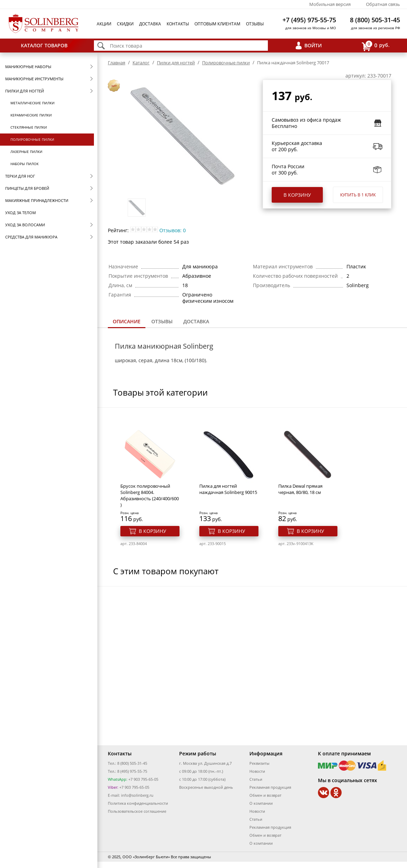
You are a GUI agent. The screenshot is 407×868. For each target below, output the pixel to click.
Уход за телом (21, 213)
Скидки (125, 24)
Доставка (150, 24)
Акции (104, 24)
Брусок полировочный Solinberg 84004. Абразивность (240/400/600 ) (150, 495)
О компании (261, 803)
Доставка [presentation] (196, 321)
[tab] (127, 322)
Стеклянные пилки (29, 127)
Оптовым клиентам (217, 24)
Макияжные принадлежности (37, 200)
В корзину (297, 195)
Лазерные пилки (26, 152)
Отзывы (255, 24)
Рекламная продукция (270, 787)
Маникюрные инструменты (34, 79)
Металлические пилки (33, 103)
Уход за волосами (25, 225)
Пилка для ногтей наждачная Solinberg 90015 (228, 489)
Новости (257, 771)
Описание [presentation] (127, 321)
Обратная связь (383, 4)
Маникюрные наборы (28, 67)
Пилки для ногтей (25, 91)
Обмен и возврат (265, 795)
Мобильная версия (330, 4)
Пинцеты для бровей (27, 188)
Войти (313, 45)
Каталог (141, 63)
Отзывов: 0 (173, 230)
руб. (376, 46)
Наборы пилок (25, 164)
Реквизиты (259, 763)
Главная (117, 63)
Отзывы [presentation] (162, 321)
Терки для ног (20, 176)
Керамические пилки (31, 115)
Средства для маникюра (31, 237)
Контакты (178, 24)
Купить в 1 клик (358, 195)
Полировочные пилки (32, 139)
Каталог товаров (44, 45)
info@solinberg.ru (137, 795)
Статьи (256, 779)
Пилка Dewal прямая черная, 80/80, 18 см (300, 489)
